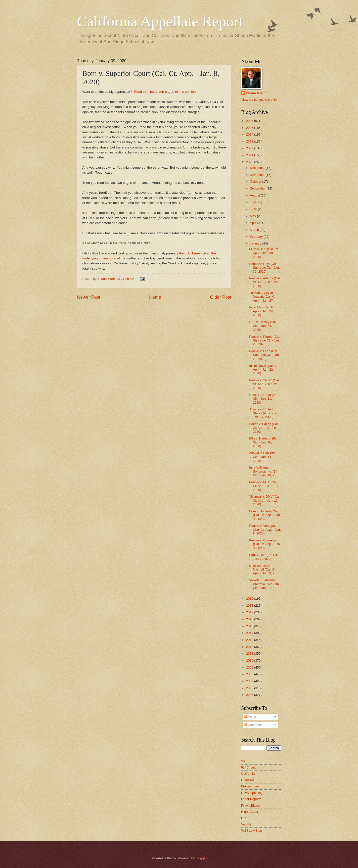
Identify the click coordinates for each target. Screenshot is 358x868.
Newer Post (89, 297)
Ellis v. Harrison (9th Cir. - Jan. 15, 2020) (263, 442)
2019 (250, 599)
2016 (250, 619)
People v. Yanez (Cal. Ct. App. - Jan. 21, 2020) (264, 384)
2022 (250, 148)
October (256, 181)
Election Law (250, 786)
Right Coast (249, 812)
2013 (250, 640)
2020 (250, 162)
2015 (250, 626)
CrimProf (247, 780)
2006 (250, 688)
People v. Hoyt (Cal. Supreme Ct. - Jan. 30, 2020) (264, 268)
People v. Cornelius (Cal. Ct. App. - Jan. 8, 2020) (265, 544)
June (254, 209)
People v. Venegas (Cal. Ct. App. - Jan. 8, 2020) (265, 530)
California (248, 774)
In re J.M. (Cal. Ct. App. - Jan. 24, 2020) (262, 311)
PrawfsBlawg (250, 805)
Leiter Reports (251, 799)
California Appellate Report (160, 21)
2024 (250, 134)
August (255, 195)
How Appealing (252, 793)
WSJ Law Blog (252, 831)
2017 (250, 612)
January (256, 243)
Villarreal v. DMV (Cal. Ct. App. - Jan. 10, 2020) (265, 500)
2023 (250, 141)
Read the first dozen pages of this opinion (165, 92)
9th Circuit (248, 767)
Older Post (221, 297)
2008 (250, 674)
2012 (250, 647)
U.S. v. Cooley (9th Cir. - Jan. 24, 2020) (262, 326)
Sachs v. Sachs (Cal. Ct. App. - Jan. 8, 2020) (264, 428)
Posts (250, 717)
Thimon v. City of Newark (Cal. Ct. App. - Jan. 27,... (263, 297)
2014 (250, 633)
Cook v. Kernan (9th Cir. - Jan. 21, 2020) (263, 399)
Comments (254, 725)
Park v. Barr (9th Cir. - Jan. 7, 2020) (265, 557)
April (253, 223)
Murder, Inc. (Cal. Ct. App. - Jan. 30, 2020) (264, 253)
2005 (250, 695)
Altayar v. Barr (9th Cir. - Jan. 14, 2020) (262, 457)
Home (155, 297)
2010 (250, 660)
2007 (250, 681)
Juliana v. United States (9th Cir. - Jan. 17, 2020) (263, 413)
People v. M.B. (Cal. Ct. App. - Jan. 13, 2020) (264, 486)
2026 (250, 121)
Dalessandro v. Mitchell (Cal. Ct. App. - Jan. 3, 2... (263, 570)
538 (244, 761)
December (258, 168)
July (253, 202)
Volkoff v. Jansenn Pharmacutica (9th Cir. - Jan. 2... (264, 584)
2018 (250, 605)
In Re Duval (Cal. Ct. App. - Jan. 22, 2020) (264, 370)
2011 (250, 653)
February (257, 237)
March (255, 230)
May (253, 216)
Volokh (246, 824)
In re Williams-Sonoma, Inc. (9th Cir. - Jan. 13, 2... (264, 471)
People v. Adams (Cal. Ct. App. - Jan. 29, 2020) (265, 282)
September (258, 188)
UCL (244, 818)
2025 (250, 128)
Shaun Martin (256, 93)
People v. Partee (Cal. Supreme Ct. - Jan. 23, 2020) (265, 340)
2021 (250, 155)
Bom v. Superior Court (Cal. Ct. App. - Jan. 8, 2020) (265, 515)
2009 (250, 667)
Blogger (201, 858)
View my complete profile (259, 100)
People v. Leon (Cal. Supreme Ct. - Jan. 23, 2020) (264, 355)
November (258, 175)
